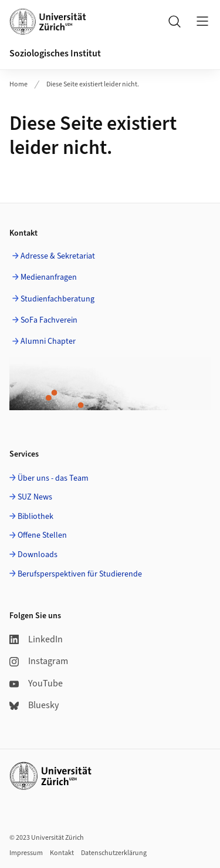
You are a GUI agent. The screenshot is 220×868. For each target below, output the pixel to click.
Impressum (26, 853)
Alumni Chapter (48, 341)
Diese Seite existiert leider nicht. (93, 84)
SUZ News (35, 497)
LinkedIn (36, 639)
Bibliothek (35, 517)
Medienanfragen (49, 277)
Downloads (38, 555)
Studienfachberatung (57, 299)
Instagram (39, 661)
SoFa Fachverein (49, 320)
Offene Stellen (42, 535)
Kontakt (62, 853)
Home (18, 84)
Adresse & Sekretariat (58, 256)
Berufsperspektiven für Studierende (80, 574)
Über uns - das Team (53, 478)
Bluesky (34, 705)
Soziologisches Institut (55, 53)
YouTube (36, 683)
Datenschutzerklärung (114, 853)
